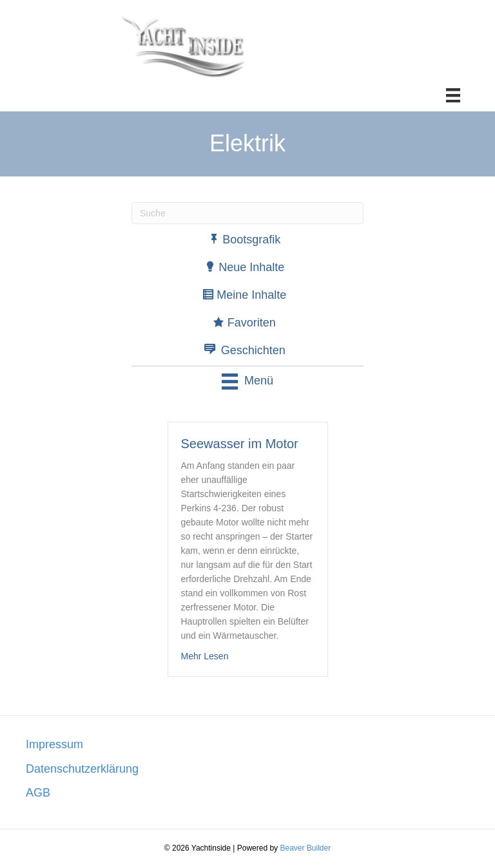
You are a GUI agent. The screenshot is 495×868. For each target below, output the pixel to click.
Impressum (54, 744)
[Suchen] (247, 213)
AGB (38, 793)
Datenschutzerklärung (82, 769)
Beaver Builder (305, 848)
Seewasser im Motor (240, 444)
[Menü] (453, 95)
